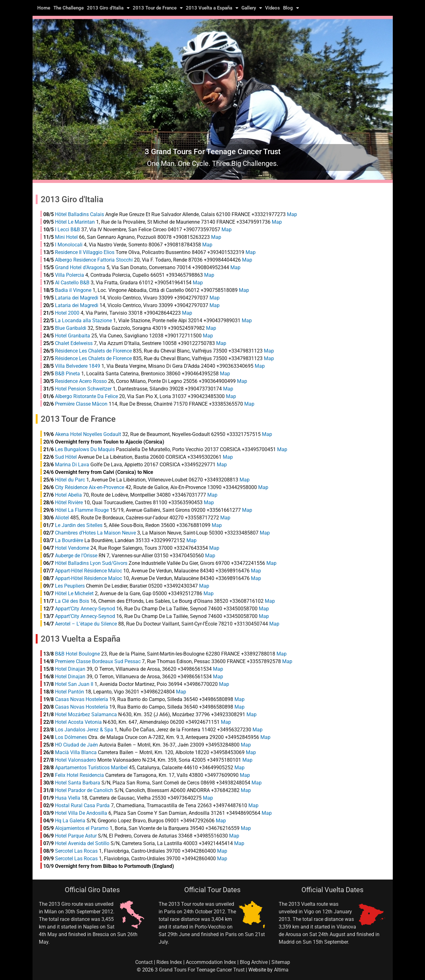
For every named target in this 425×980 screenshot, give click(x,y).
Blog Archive (254, 962)
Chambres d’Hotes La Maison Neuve (95, 533)
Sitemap (281, 962)
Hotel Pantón (70, 692)
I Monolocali (69, 245)
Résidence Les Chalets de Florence (93, 351)
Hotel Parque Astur (76, 836)
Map (292, 214)
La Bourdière (69, 540)
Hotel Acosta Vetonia (78, 722)
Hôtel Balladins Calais (79, 214)
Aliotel (62, 518)
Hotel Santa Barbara (78, 783)
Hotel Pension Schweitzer (83, 389)
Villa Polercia (70, 275)
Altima (281, 970)
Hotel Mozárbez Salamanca (86, 714)
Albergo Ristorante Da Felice (86, 396)
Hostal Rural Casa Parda (82, 805)
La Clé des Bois (72, 601)
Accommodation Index (211, 962)
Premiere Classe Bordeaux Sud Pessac (98, 661)
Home (44, 8)
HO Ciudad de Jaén (76, 745)
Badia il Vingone (73, 290)
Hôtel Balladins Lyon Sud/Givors (91, 563)
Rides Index (169, 962)
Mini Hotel (66, 237)
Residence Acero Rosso (81, 381)
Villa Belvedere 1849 (78, 366)
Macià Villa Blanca (76, 752)
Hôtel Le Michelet (74, 593)
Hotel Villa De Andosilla (81, 813)
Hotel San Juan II (74, 684)
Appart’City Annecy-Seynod (85, 609)
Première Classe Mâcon (81, 404)
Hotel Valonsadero (76, 760)
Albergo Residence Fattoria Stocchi (94, 260)
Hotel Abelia (68, 495)
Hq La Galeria (70, 821)
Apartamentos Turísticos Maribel (91, 768)
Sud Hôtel (66, 457)
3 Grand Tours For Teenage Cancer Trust (200, 970)
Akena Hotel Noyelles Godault (88, 434)
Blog (291, 8)
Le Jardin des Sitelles (79, 525)
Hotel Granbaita (73, 336)
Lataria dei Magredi (77, 298)
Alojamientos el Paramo (82, 828)
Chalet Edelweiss (74, 343)
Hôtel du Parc (70, 480)
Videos (273, 8)
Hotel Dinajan (70, 669)
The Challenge (69, 8)
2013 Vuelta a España (212, 8)
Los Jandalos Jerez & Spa (84, 730)
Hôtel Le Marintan (75, 222)
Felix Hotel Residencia (79, 775)
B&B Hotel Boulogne (77, 654)
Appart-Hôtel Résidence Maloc (88, 571)
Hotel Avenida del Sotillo (82, 843)
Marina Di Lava (72, 465)
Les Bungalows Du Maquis (85, 449)
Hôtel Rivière (69, 502)
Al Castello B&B (72, 283)
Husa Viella (68, 798)
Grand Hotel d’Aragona (80, 267)
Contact (144, 962)
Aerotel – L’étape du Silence (86, 624)
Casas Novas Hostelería (82, 699)
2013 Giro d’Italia (108, 8)
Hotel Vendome (72, 548)
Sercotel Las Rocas (76, 851)
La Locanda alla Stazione (83, 321)
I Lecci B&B (67, 230)
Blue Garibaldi (71, 328)
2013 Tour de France (158, 8)
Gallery (252, 8)
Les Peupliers (70, 586)
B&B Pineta (67, 374)
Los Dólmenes (71, 737)
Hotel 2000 (67, 313)
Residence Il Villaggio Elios (85, 252)
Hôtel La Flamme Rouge (82, 510)
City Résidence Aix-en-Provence (90, 487)
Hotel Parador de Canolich (84, 790)
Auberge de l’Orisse (76, 556)
